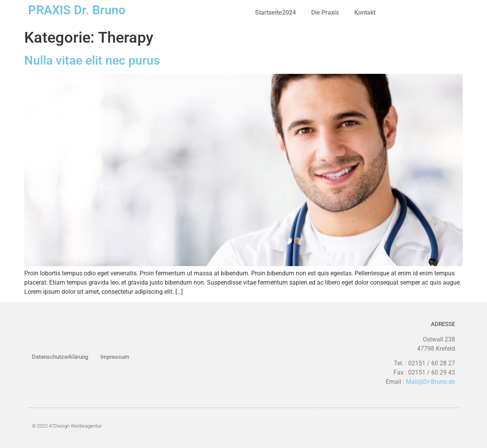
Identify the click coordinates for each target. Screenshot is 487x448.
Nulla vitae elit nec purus (92, 60)
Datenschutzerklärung (60, 357)
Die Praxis (325, 12)
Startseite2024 (275, 12)
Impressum (115, 357)
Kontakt (365, 12)
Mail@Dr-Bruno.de (430, 382)
